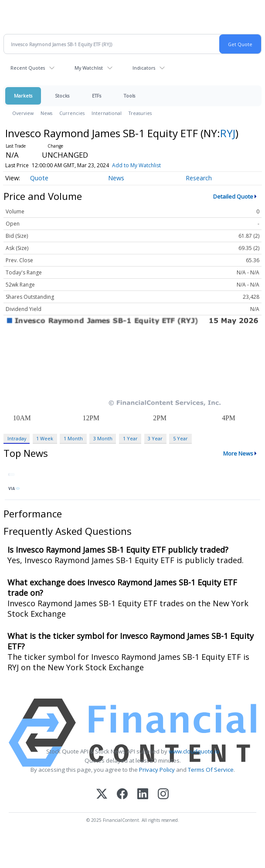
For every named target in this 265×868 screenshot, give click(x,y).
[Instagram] (163, 795)
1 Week (45, 438)
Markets (23, 96)
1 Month (73, 438)
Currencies (72, 113)
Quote (39, 178)
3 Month (103, 438)
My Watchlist (89, 68)
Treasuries (140, 113)
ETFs (97, 96)
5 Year (180, 438)
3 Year (155, 438)
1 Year (130, 438)
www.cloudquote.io (194, 751)
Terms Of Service (211, 770)
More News (238, 453)
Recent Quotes (28, 68)
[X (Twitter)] (102, 795)
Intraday (17, 438)
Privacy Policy (157, 770)
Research (199, 178)
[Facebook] (122, 795)
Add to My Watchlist (136, 165)
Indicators (144, 68)
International (107, 113)
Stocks (62, 96)
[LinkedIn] (143, 795)
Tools (129, 96)
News (46, 113)
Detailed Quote (233, 196)
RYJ (228, 133)
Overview (23, 113)
